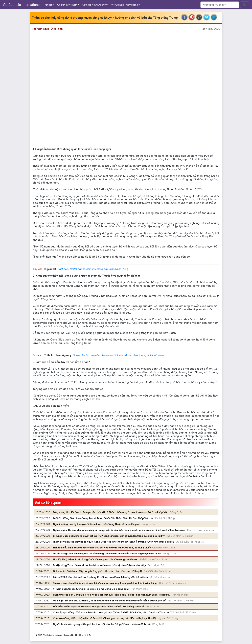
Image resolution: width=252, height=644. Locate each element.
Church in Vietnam (67, 5)
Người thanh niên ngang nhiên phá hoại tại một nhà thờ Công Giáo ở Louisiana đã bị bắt (102, 624)
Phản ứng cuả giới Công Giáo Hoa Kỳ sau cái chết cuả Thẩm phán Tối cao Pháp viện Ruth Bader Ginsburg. (111, 595)
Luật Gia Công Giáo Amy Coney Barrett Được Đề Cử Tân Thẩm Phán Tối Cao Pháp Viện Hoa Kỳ (105, 518)
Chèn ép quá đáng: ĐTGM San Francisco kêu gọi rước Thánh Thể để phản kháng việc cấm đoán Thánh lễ (111, 612)
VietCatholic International (22, 5)
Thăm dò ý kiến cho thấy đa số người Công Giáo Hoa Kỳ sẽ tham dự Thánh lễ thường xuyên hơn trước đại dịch (113, 542)
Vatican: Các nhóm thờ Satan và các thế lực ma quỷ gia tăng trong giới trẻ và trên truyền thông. (105, 583)
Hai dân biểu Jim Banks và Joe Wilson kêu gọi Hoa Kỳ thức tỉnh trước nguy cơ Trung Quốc (102, 548)
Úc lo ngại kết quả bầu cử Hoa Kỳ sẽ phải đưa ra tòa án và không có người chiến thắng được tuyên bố (109, 601)
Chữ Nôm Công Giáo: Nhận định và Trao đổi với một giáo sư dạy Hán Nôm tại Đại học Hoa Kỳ (105, 618)
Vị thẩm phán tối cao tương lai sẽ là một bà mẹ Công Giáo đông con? (91, 589)
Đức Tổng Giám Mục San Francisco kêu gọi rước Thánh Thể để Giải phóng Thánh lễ (98, 606)
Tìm (245, 5)
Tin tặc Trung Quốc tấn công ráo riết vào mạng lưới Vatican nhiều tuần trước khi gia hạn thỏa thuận (107, 553)
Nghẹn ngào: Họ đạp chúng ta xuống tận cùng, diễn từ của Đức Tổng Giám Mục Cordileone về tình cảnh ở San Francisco (119, 530)
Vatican (49, 5)
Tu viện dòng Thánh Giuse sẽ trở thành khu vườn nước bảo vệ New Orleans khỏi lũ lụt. (100, 565)
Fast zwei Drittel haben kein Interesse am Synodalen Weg (93, 269)
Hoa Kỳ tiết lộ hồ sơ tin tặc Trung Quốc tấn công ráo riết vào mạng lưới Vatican (96, 559)
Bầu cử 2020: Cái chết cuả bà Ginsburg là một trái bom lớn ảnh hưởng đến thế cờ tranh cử (103, 577)
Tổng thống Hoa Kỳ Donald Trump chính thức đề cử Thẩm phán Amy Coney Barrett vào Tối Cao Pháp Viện (111, 512)
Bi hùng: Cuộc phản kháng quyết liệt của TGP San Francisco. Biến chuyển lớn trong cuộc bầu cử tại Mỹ (109, 536)
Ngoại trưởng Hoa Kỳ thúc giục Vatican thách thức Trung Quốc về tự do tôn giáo (97, 524)
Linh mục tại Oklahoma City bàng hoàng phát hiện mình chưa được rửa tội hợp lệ (98, 571)
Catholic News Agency (94, 5)
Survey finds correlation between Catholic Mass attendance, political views (119, 355)
